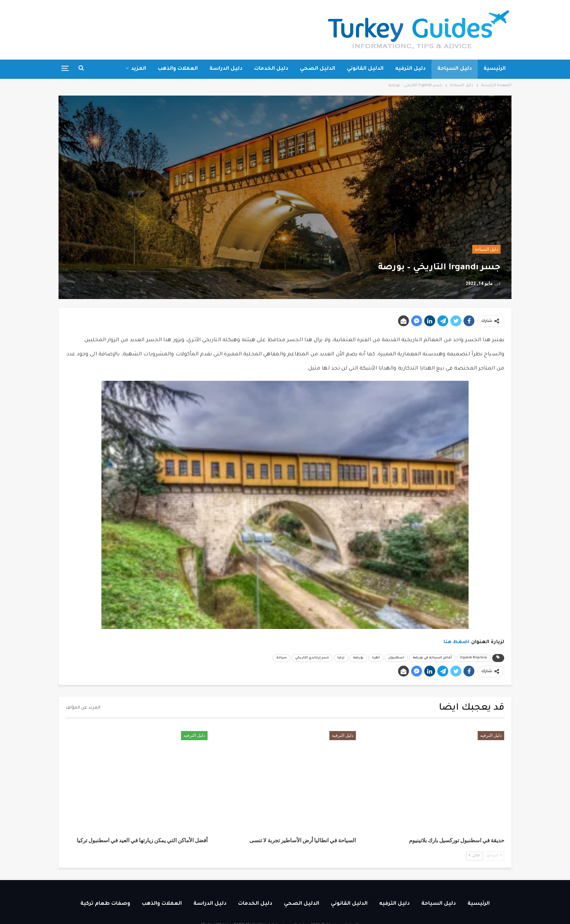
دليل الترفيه (410, 69)
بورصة (358, 658)
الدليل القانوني (365, 69)
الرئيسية (495, 69)
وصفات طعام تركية (105, 904)
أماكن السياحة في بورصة (432, 658)
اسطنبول (396, 658)
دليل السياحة (455, 69)
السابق (494, 856)
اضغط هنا (457, 642)
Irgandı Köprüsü (474, 658)
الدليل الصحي (318, 69)
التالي (474, 856)
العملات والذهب (178, 69)
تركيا (341, 658)
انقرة (376, 658)
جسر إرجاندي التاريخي (312, 658)
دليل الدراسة (226, 69)
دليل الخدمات (271, 69)
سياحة (282, 658)
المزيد (139, 69)
